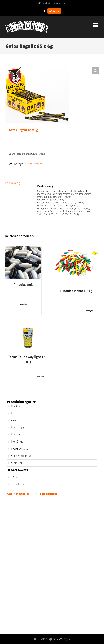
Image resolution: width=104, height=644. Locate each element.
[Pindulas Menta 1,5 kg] (76, 263)
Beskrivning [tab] (13, 183)
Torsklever (18, 484)
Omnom (17, 463)
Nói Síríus (17, 442)
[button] (95, 71)
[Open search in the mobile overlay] (44, 11)
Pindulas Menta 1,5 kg (76, 291)
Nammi (16, 434)
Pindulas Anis (23, 285)
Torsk (15, 477)
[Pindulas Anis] (23, 263)
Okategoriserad (21, 456)
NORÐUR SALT (20, 449)
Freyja (15, 413)
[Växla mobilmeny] (96, 25)
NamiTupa (18, 427)
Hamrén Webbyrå (60, 639)
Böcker (16, 406)
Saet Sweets (34, 164)
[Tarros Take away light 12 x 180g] (28, 338)
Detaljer (23, 304)
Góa (14, 420)
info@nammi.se (61, 3)
